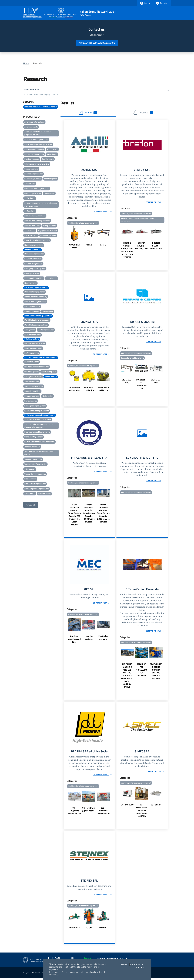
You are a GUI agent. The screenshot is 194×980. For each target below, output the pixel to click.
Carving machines (31, 169)
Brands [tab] (88, 113)
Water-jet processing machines (37, 489)
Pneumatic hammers (33, 335)
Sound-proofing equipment (35, 406)
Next (114, 238)
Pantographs (30, 330)
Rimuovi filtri (31, 505)
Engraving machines (48, 236)
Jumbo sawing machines (34, 278)
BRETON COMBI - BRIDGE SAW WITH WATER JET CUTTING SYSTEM (127, 251)
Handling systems (89, 639)
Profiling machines (32, 353)
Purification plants (32, 362)
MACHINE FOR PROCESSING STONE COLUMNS (142, 671)
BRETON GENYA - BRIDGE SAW (156, 247)
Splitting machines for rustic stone (38, 420)
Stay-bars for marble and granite (37, 432)
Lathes (52, 278)
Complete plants (51, 179)
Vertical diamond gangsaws (35, 474)
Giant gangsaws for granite (35, 269)
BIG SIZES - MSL (156, 382)
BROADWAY (74, 930)
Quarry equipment (31, 372)
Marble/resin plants (32, 307)
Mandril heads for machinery (36, 297)
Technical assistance (32, 447)
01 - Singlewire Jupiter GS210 (74, 813)
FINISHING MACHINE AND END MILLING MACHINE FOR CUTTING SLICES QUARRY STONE (127, 677)
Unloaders (30, 469)
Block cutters (52, 150)
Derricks (30, 211)
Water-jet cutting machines (35, 484)
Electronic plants (31, 236)
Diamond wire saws (32, 226)
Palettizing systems (103, 639)
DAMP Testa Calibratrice (74, 390)
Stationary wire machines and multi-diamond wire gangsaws (39, 426)
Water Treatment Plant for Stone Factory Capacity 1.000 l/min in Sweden (89, 515)
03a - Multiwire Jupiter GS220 (103, 813)
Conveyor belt (49, 194)
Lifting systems (30, 283)
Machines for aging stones (35, 292)
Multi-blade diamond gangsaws (37, 320)
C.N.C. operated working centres (37, 164)
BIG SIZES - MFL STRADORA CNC (142, 385)
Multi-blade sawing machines (36, 325)
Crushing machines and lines (74, 641)
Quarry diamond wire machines (37, 367)
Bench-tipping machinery (34, 150)
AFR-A (89, 245)
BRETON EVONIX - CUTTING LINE (142, 247)
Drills (30, 231)
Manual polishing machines (35, 302)
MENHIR (103, 930)
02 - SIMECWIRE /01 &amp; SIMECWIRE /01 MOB (142, 812)
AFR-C (103, 245)
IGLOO (89, 930)
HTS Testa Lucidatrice (89, 390)
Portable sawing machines (35, 344)
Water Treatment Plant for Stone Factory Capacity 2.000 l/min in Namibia (103, 515)
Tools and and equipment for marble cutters (39, 453)
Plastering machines (46, 330)
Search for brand (33, 90)
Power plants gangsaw (33, 349)
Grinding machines (32, 274)
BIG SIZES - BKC (127, 382)
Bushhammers (48, 159)
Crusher (30, 198)
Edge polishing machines (48, 231)
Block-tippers (52, 155)
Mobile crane (48, 312)
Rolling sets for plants (33, 377)
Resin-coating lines (49, 372)
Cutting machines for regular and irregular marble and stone (41, 205)
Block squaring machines (34, 155)
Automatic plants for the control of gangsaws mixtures (38, 134)
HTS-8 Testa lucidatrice (103, 390)
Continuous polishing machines (37, 189)
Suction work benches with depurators (39, 442)
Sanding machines (32, 382)
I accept (141, 967)
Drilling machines (49, 226)
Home (26, 63)
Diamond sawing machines (35, 216)
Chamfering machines (33, 179)
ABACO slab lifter (74, 247)
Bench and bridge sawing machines (38, 145)
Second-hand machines (34, 387)
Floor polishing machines (34, 254)
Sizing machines (31, 401)
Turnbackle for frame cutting (35, 464)
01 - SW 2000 (127, 807)
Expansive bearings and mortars (37, 240)
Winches (30, 494)
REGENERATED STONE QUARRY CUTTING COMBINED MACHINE (156, 673)
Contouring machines (33, 194)
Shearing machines (32, 396)
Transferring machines (33, 460)
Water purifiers (30, 479)
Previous (65, 238)
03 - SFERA (156, 807)
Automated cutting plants (34, 122)
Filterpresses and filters (34, 245)
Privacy (125, 964)
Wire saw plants (44, 494)
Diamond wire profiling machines (37, 221)
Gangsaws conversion (33, 259)
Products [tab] (143, 113)
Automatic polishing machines (36, 140)
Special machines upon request (37, 411)
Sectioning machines (32, 391)
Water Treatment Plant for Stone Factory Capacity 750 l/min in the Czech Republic (74, 516)
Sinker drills (47, 396)
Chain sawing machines (34, 174)
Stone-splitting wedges (34, 437)
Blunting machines (32, 159)
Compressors (30, 184)
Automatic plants (31, 127)
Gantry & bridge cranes (33, 264)
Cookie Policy (138, 964)
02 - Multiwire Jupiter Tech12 (89, 811)
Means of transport (32, 312)
